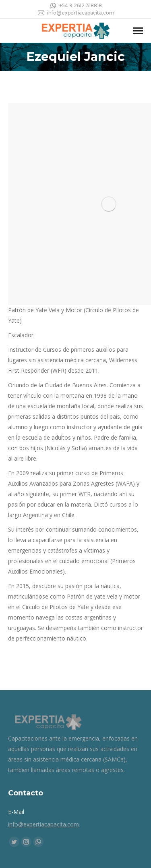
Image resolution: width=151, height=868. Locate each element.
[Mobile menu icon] (138, 31)
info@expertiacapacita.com (76, 13)
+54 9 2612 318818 (75, 6)
